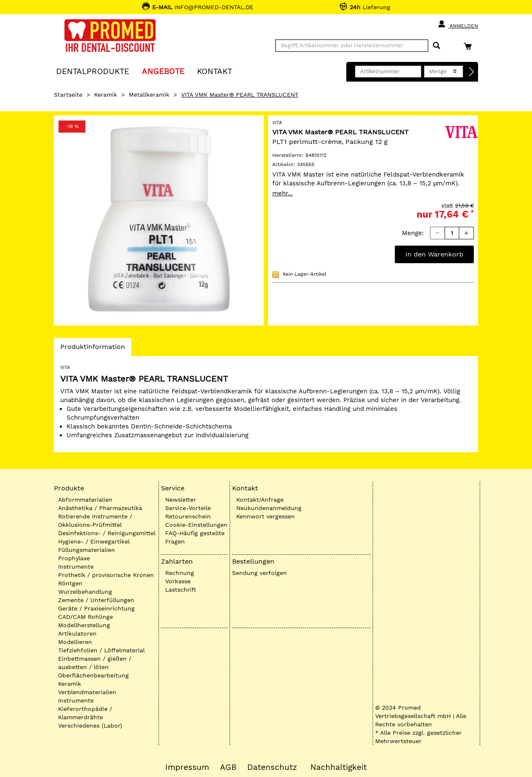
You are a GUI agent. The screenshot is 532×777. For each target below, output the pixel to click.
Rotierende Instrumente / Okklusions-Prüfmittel (95, 521)
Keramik (106, 95)
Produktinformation (92, 349)
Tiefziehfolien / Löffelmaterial (101, 650)
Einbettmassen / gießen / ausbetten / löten (95, 663)
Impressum (187, 767)
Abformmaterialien (85, 500)
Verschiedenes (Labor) (90, 726)
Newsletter (181, 500)
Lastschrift (181, 590)
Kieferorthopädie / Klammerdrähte (85, 713)
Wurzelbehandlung (85, 592)
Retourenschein (188, 516)
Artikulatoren (77, 633)
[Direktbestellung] (472, 72)
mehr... (283, 193)
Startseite (68, 95)
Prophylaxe (74, 558)
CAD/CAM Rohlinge (86, 617)
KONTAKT (215, 71)
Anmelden (458, 24)
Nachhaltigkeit (339, 767)
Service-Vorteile (188, 508)
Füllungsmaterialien (87, 550)
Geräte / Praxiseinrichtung (96, 608)
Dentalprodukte (93, 71)
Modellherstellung (84, 625)
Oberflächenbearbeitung (93, 675)
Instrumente (76, 567)
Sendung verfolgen (260, 573)
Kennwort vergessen (266, 516)
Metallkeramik (149, 95)
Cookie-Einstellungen (196, 525)
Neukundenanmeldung (269, 508)
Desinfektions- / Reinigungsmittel (107, 533)
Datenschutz (272, 767)
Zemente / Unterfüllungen (96, 600)
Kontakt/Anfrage (260, 500)
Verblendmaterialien (87, 692)
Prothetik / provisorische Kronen (106, 575)
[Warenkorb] (470, 46)
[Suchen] (436, 46)
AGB (228, 767)
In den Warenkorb (434, 254)
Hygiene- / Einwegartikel (94, 541)
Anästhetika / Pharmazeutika (100, 508)
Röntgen (70, 583)
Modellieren (75, 642)
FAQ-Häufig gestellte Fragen (195, 537)
